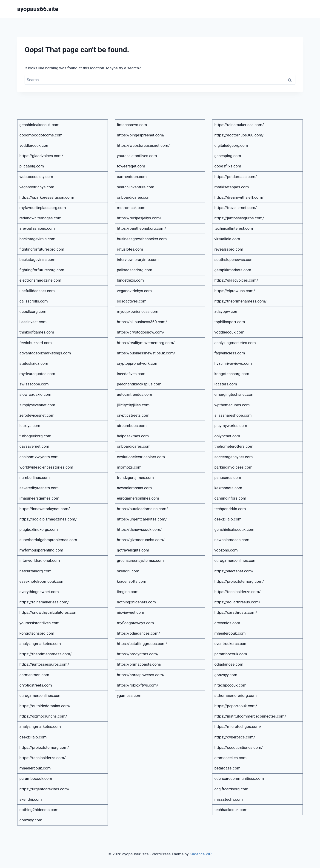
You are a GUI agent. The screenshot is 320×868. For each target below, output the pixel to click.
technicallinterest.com (234, 228)
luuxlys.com (30, 426)
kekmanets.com (228, 488)
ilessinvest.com (33, 322)
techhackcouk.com (231, 810)
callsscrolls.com (34, 301)
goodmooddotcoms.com (41, 135)
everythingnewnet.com (39, 592)
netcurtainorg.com (36, 571)
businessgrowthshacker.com (142, 239)
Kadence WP (200, 854)
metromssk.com (131, 208)
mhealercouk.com (35, 768)
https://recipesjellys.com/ (139, 218)
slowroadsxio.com (36, 394)
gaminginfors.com (230, 498)
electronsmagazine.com (40, 280)
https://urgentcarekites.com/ (44, 789)
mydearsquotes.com (37, 374)
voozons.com (226, 550)
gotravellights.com (133, 550)
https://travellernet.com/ (236, 208)
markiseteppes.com (232, 187)
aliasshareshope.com (233, 415)
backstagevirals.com (37, 239)
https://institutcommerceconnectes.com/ (250, 716)
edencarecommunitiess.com (239, 778)
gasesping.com (228, 156)
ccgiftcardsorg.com (231, 789)
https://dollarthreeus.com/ (237, 602)
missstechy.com (229, 799)
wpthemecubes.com (232, 405)
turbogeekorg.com (36, 436)
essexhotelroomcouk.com (42, 581)
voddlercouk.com (34, 145)
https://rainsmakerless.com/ (44, 602)
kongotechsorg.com (37, 633)
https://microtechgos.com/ (238, 727)
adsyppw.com (226, 311)
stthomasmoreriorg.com (236, 696)
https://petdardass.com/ (236, 177)
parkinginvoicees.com (233, 467)
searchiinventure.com (136, 187)
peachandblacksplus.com (139, 384)
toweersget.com (131, 166)
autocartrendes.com (135, 394)
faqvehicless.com (230, 353)
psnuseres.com (228, 478)
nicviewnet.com (131, 612)
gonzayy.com (31, 820)
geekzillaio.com (33, 737)
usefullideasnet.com (37, 291)
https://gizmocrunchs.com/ (43, 716)
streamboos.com (132, 426)
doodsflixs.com (228, 166)
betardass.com (227, 768)
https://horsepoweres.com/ (141, 675)
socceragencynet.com (234, 457)
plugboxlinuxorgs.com (39, 529)
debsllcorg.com (33, 311)
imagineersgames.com (39, 498)
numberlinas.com (35, 478)
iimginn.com (128, 592)
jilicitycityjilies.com (133, 405)
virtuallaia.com (227, 239)
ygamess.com (129, 696)
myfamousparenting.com (41, 550)
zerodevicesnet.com (37, 415)
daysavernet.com (34, 446)
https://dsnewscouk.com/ (139, 529)
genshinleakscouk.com (40, 125)
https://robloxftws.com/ (138, 685)
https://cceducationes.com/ (239, 747)
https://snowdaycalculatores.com (49, 612)
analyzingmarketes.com (40, 644)
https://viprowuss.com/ (235, 291)
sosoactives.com (132, 301)
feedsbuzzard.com (36, 343)
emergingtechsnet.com (235, 394)
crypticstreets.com (36, 685)
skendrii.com (31, 799)
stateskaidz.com (34, 363)
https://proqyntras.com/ (138, 654)
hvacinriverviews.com (233, 363)
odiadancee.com (229, 664)
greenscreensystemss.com (140, 560)
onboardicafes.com (134, 446)
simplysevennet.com (37, 405)
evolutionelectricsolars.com (141, 457)
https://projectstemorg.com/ (44, 747)
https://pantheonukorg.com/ (142, 228)
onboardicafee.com (134, 197)
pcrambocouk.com (36, 778)
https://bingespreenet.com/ (141, 135)
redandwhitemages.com (41, 218)
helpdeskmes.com (133, 436)
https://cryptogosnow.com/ (141, 332)
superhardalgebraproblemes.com (48, 540)
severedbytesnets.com (39, 488)
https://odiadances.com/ (139, 633)
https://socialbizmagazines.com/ (48, 519)
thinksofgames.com (37, 332)
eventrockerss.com (231, 644)
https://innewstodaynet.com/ (45, 509)
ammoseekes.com (231, 758)
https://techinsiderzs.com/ (43, 758)
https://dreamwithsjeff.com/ (239, 197)
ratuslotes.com (130, 249)
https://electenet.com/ (234, 571)
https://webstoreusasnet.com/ (143, 145)
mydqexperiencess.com (138, 311)
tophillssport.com (230, 322)
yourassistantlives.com (40, 623)
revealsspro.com (229, 249)
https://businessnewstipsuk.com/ (146, 353)
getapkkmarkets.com (233, 270)
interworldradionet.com (40, 560)
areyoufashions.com (37, 228)
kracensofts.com (132, 581)
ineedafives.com (131, 374)
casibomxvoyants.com (39, 457)
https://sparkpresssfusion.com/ (47, 197)
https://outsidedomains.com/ (45, 706)
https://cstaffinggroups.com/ (142, 644)
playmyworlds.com (231, 426)
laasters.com (226, 384)
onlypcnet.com (227, 436)
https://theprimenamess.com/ (46, 654)
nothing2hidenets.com (39, 810)
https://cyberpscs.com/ (235, 737)
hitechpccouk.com (230, 685)
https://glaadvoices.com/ (41, 156)
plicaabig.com (32, 166)
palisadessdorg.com (135, 270)
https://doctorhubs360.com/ (239, 135)
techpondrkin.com (230, 509)
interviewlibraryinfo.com (138, 260)
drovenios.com (227, 623)
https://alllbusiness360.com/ (142, 322)
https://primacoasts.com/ (139, 664)
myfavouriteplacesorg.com (43, 208)
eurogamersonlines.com (41, 696)
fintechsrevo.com (132, 125)
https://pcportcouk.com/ (236, 706)
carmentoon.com (34, 675)
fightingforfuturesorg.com (42, 249)
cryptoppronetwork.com (138, 363)
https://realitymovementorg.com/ (146, 343)
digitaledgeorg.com (231, 145)
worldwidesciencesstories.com (46, 467)
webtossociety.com (36, 177)
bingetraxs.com (130, 280)
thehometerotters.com (234, 446)
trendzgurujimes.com (135, 478)
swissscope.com (34, 384)
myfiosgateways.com (136, 623)
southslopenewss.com (234, 260)
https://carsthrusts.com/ (236, 612)
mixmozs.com (129, 467)
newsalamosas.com (134, 488)
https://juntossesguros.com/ (44, 664)
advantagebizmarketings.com (45, 353)
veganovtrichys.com (37, 187)
